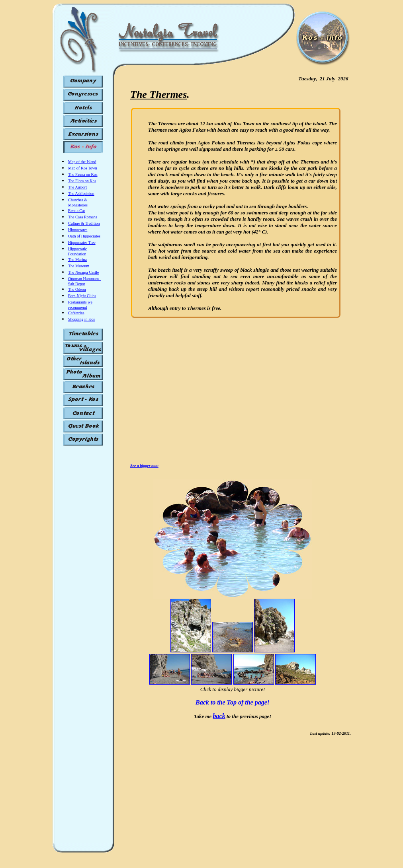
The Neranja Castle (83, 272)
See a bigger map (144, 466)
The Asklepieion (81, 194)
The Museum (79, 266)
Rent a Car (77, 211)
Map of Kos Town (83, 168)
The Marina (77, 260)
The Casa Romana (83, 217)
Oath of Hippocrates (84, 236)
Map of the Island (82, 162)
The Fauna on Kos (83, 174)
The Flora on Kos (82, 181)
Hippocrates (78, 230)
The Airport (77, 187)
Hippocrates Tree (82, 242)
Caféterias (76, 313)
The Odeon (77, 289)
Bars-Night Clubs (82, 296)
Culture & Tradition (84, 223)
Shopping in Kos (81, 319)
